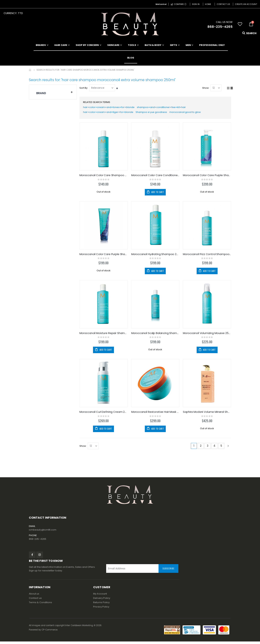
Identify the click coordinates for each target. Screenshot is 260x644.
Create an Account (246, 4)
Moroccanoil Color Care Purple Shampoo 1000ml (207, 177)
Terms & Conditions (40, 605)
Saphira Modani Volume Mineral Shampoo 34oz (207, 414)
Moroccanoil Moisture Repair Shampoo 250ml (104, 335)
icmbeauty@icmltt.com (43, 532)
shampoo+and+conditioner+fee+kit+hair (166, 108)
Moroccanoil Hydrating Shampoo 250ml (156, 256)
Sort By (84, 88)
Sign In (196, 4)
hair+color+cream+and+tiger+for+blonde (110, 114)
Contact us (35, 601)
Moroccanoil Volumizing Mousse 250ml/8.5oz (207, 335)
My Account (100, 596)
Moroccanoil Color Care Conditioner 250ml (156, 177)
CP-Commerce (50, 632)
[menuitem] (131, 58)
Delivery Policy (102, 601)
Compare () (178, 4)
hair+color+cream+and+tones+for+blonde (111, 108)
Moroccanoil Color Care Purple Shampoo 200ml (104, 256)
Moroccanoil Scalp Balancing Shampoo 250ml (156, 335)
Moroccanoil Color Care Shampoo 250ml (104, 177)
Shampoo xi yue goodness (155, 114)
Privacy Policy (101, 609)
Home (208, 4)
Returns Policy (101, 605)
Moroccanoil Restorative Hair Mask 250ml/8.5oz (156, 414)
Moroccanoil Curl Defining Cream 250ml (104, 414)
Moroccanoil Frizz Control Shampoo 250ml (207, 256)
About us (34, 596)
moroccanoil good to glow (191, 114)
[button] (240, 24)
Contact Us (223, 4)
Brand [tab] (55, 92)
